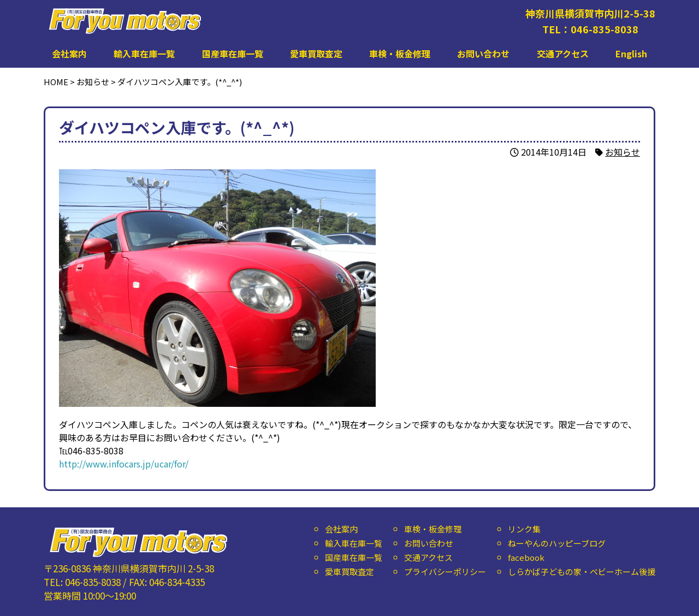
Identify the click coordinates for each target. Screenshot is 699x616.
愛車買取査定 (316, 54)
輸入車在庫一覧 (144, 54)
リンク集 (524, 529)
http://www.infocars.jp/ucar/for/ (124, 464)
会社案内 (69, 54)
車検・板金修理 (400, 54)
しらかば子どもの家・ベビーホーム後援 (582, 571)
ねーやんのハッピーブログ (557, 543)
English (631, 54)
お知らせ (623, 152)
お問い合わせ (483, 54)
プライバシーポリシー (445, 571)
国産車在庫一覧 (233, 54)
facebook (526, 557)
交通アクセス (563, 54)
